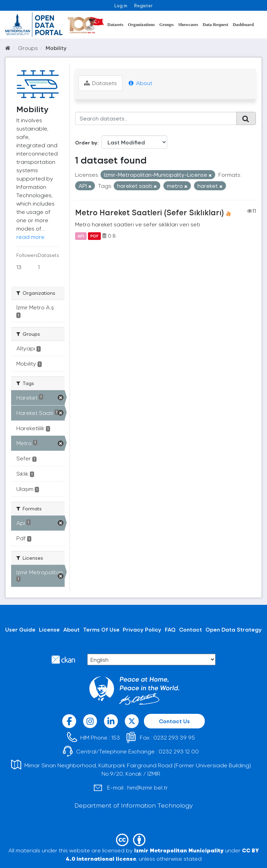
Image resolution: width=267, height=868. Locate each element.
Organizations (141, 25)
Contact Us (174, 721)
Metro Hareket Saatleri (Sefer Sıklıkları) (149, 212)
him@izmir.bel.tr (148, 787)
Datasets (115, 25)
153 (116, 737)
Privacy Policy (142, 629)
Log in (121, 5)
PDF (94, 236)
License (49, 629)
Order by (86, 143)
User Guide (20, 629)
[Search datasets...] (156, 118)
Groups (166, 25)
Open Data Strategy (234, 629)
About (140, 83)
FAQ (170, 629)
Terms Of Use (101, 629)
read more (30, 237)
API (81, 236)
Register (143, 5)
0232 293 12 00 (179, 751)
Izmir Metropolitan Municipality (179, 850)
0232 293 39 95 (174, 737)
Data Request (216, 25)
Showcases (188, 25)
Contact (191, 629)
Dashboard (243, 25)
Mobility (56, 48)
